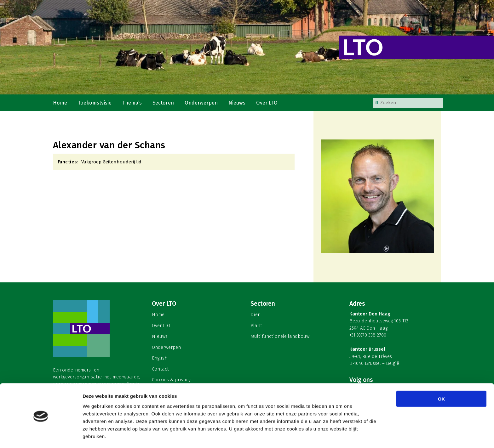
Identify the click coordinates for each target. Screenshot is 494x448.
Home (60, 103)
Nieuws (238, 103)
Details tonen (340, 436)
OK (442, 378)
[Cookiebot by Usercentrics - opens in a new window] (41, 436)
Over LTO (268, 103)
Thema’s (133, 103)
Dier (255, 316)
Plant (256, 327)
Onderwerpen (202, 103)
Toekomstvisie (95, 103)
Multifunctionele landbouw (280, 337)
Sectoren (164, 103)
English (160, 359)
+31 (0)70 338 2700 (368, 337)
